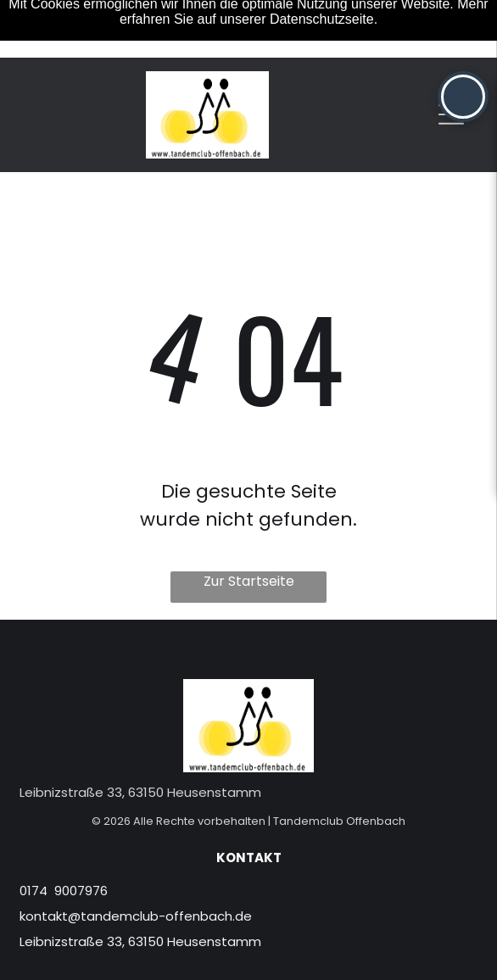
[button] (463, 97)
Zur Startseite (249, 581)
